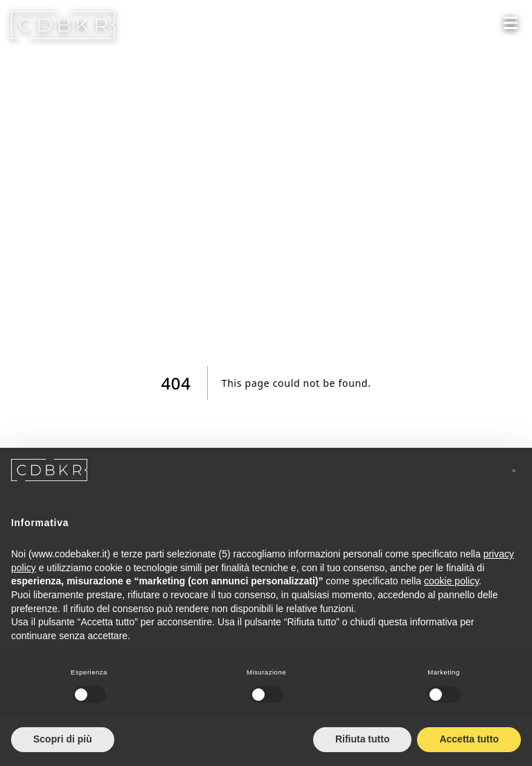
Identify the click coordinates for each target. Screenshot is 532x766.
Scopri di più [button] (63, 739)
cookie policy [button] (451, 581)
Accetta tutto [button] (469, 739)
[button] (514, 470)
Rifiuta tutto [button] (363, 739)
